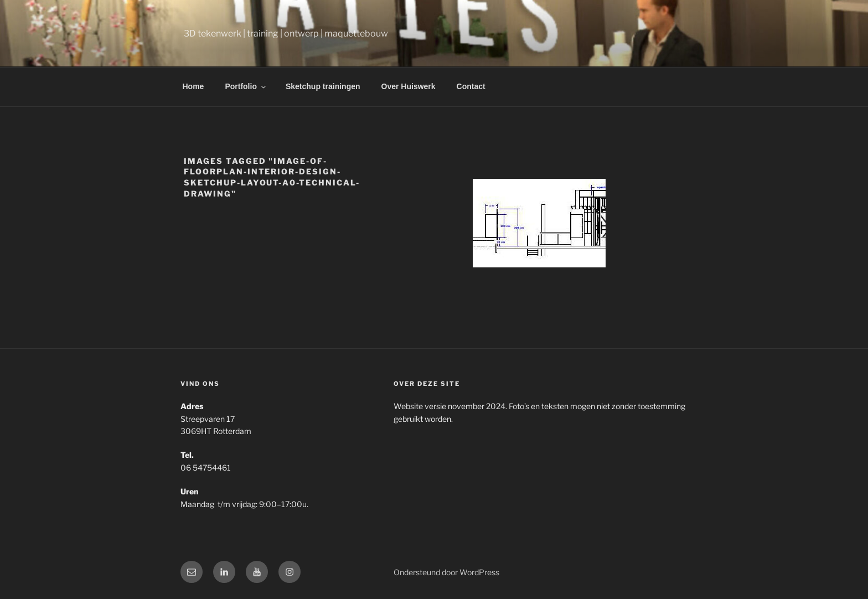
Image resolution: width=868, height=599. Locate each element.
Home (193, 86)
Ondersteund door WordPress (446, 572)
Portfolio (246, 86)
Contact (471, 86)
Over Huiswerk (409, 86)
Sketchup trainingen (323, 86)
